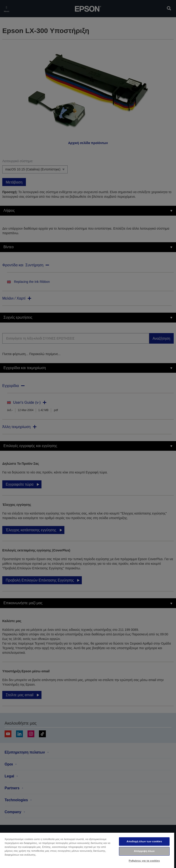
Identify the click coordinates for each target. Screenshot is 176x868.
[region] (87, 850)
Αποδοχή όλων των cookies (144, 841)
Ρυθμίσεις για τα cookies (144, 861)
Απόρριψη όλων (144, 851)
